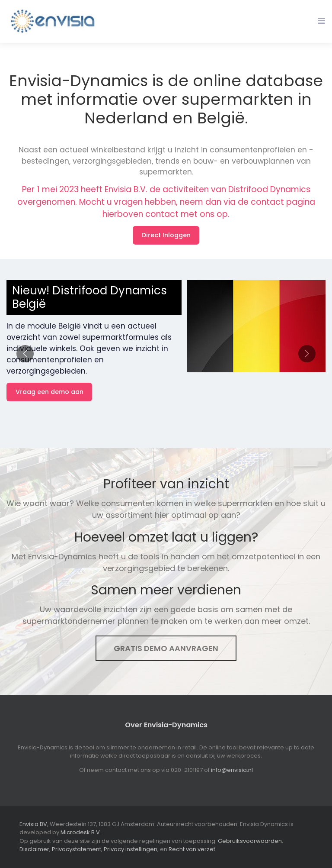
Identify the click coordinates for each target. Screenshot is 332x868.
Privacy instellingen (131, 849)
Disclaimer (34, 849)
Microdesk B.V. (81, 832)
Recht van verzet (192, 849)
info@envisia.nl (232, 770)
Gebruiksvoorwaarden (250, 841)
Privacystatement (77, 849)
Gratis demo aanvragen (166, 648)
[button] (25, 354)
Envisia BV (33, 824)
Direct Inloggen (166, 235)
